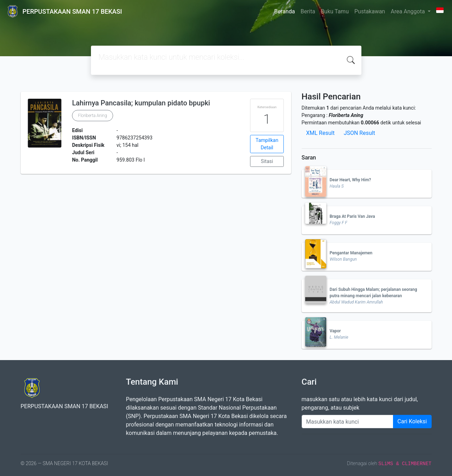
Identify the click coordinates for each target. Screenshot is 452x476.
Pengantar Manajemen (351, 253)
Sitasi (267, 161)
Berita (308, 11)
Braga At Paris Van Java (352, 216)
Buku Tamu (335, 11)
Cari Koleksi (412, 421)
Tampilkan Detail (267, 144)
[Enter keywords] (348, 422)
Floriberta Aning (92, 116)
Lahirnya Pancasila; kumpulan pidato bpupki (141, 103)
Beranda (285, 11)
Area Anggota (408, 11)
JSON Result (359, 133)
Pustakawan (370, 11)
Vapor (335, 331)
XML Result (320, 133)
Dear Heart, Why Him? (351, 180)
